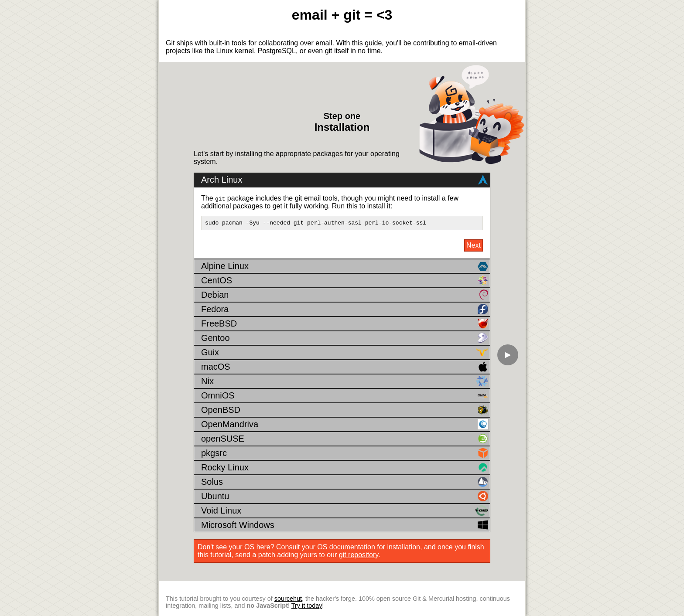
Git (170, 43)
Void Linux (345, 511)
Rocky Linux (345, 468)
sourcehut (288, 599)
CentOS (345, 281)
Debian (345, 295)
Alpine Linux (345, 266)
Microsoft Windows (345, 525)
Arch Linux (345, 179)
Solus (345, 482)
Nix (345, 381)
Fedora (345, 310)
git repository (359, 555)
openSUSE (345, 439)
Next (474, 246)
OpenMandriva (345, 425)
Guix (345, 353)
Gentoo (345, 338)
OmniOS (345, 396)
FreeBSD (345, 324)
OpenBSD (345, 410)
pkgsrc (345, 453)
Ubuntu (345, 497)
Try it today (307, 606)
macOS (345, 367)
